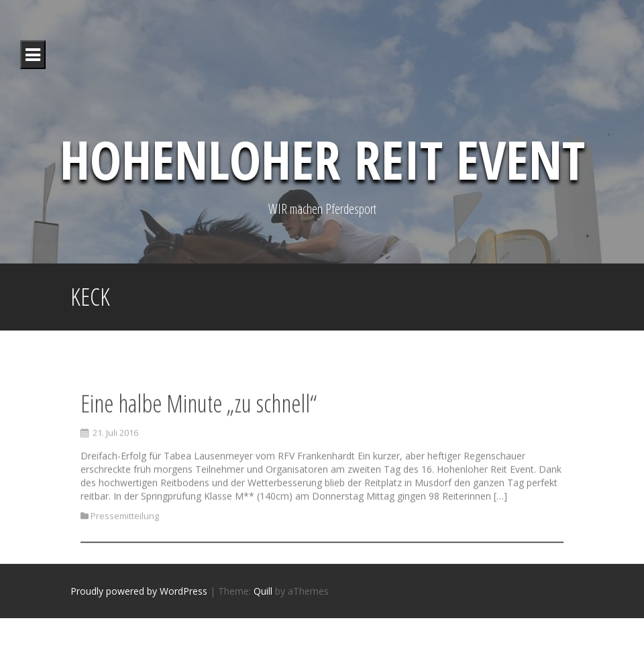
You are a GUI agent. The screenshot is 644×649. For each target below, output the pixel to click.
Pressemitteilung (125, 526)
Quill (263, 591)
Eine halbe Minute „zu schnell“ (199, 414)
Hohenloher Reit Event (322, 159)
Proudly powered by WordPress (139, 591)
